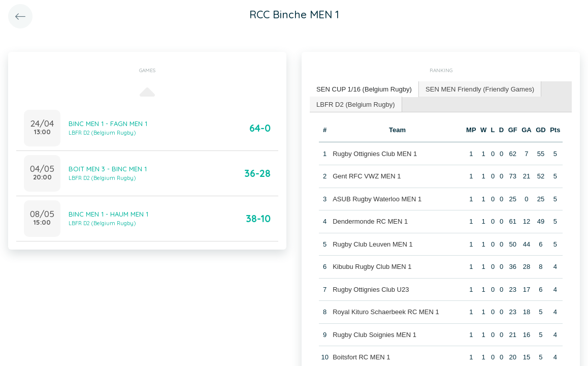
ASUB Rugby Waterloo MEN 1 (377, 199)
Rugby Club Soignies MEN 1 (374, 334)
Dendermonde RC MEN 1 (370, 221)
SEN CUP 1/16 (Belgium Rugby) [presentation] (364, 89)
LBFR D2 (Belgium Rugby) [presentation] (355, 103)
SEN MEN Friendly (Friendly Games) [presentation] (479, 89)
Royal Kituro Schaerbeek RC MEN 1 (386, 312)
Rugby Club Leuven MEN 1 (373, 244)
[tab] (364, 89)
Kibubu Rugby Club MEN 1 (372, 267)
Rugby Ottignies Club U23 (371, 289)
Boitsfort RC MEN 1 (361, 357)
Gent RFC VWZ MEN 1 (367, 176)
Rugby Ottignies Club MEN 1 (375, 153)
